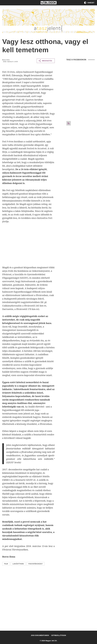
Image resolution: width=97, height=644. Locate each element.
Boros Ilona (6, 60)
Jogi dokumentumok (40, 635)
